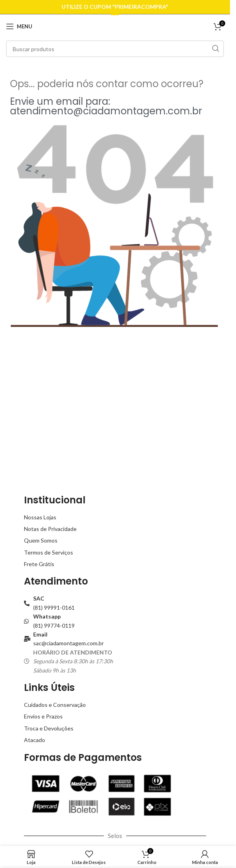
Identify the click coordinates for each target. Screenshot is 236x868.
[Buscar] (115, 49)
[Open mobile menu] (19, 26)
